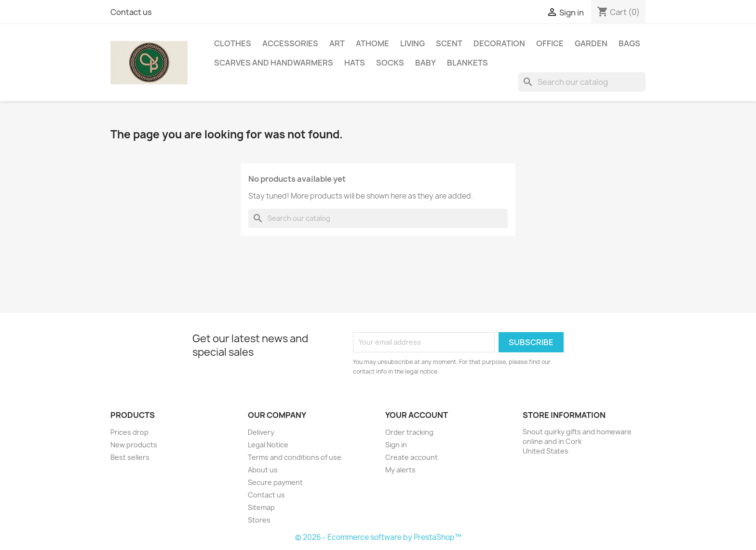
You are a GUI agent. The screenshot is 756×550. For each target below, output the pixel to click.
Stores (259, 520)
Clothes (233, 43)
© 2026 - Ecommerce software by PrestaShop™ (378, 537)
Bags (629, 43)
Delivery (261, 432)
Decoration (499, 43)
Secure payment (275, 482)
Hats (355, 63)
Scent (449, 43)
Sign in (396, 445)
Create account (412, 457)
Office (550, 43)
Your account (417, 415)
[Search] (582, 82)
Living (412, 43)
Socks (390, 63)
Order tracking (409, 432)
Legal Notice (268, 445)
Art (337, 43)
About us (263, 470)
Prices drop (129, 432)
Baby (425, 63)
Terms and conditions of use (295, 457)
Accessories (290, 43)
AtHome (372, 43)
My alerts (400, 470)
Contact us (131, 12)
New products (134, 445)
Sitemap (261, 507)
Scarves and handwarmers (274, 63)
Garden (591, 43)
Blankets (467, 63)
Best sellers (130, 457)
